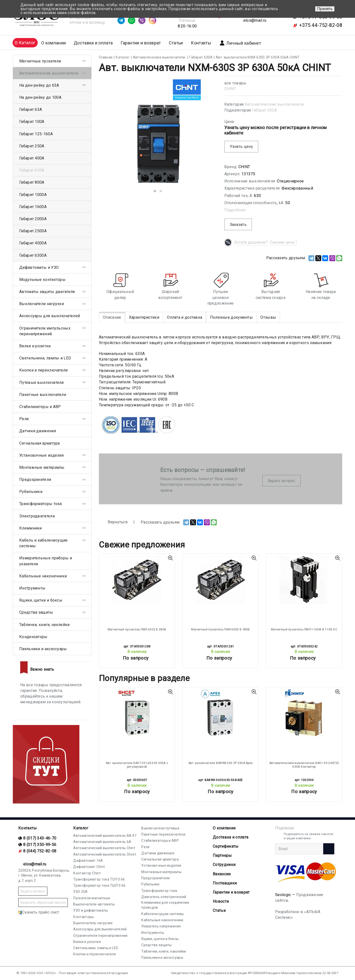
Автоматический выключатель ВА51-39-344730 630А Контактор (304, 765)
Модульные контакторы (42, 280)
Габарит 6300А (33, 255)
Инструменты (32, 588)
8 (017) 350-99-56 (40, 845)
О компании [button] (53, 43)
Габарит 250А (32, 146)
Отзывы (268, 317)
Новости (221, 901)
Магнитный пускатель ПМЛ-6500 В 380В (221, 629)
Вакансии (222, 874)
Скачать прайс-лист (39, 912)
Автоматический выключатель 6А (102, 842)
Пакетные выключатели (43, 395)
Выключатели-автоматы (94, 904)
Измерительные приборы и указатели (46, 561)
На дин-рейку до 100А (40, 97)
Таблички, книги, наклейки (44, 625)
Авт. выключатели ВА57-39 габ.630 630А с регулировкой (137, 765)
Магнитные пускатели (40, 61)
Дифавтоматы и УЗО (39, 267)
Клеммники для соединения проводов (165, 905)
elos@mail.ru (255, 20)
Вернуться (113, 522)
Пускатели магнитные (92, 898)
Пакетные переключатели (163, 834)
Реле (24, 419)
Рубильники (31, 492)
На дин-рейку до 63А (39, 85)
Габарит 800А (32, 182)
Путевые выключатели (42, 382)
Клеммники (31, 528)
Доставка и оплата (93, 43)
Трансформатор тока (159, 891)
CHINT (230, 89)
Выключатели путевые (160, 828)
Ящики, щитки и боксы (41, 600)
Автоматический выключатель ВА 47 (105, 836)
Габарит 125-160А (36, 134)
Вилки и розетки (35, 346)
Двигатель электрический (164, 897)
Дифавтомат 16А (88, 861)
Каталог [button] (27, 43)
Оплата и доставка (185, 317)
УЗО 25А (80, 892)
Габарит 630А (264, 110)
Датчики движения (38, 431)
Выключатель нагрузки (93, 923)
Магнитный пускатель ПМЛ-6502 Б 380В (137, 629)
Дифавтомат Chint (89, 867)
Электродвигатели (37, 516)
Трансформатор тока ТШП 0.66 (99, 885)
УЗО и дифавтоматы (90, 910)
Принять (325, 9)
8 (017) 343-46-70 (40, 838)
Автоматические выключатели (274, 104)
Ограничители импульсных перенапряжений (45, 331)
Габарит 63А (31, 109)
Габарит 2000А (33, 219)
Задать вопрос (281, 481)
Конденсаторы (33, 637)
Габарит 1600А (33, 207)
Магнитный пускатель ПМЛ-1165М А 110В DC (304, 629)
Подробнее (235, 210)
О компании (224, 828)
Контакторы (83, 917)
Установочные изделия (41, 455)
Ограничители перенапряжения (100, 936)
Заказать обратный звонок (43, 902)
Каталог (81, 828)
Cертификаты (226, 846)
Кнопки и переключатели (44, 370)
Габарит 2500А (33, 231)
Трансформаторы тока (41, 504)
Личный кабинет (240, 43)
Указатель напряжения (161, 926)
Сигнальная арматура (40, 443)
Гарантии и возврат (141, 43)
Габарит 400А (32, 158)
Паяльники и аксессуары (43, 649)
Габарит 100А (32, 122)
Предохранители (35, 480)
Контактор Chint (87, 873)
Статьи (176, 43)
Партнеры (222, 855)
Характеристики (144, 317)
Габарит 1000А (33, 195)
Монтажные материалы (42, 467)
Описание (112, 317)
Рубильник (150, 884)
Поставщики (225, 883)
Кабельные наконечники (43, 576)
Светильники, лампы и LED (45, 358)
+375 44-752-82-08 (321, 25)
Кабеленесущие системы (162, 914)
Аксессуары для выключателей (50, 316)
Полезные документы (231, 317)
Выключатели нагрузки (42, 304)
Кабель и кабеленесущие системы (44, 543)
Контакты (201, 43)
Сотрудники (224, 865)
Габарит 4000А (33, 243)
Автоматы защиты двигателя (47, 292)
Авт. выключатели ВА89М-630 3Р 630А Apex (221, 763)
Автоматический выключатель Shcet (105, 854)
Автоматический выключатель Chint (104, 848)
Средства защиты (36, 612)
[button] (155, 191)
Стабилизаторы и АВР (40, 407)
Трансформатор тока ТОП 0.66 (99, 879)
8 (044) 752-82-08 (40, 851)
